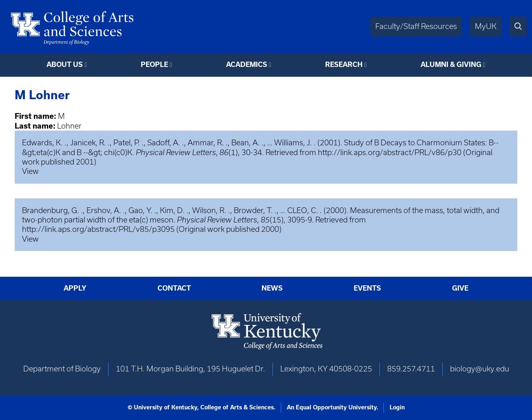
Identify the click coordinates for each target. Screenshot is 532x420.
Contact (174, 288)
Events (367, 288)
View (30, 171)
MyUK (486, 26)
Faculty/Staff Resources (416, 26)
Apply (75, 288)
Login (397, 407)
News (272, 288)
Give (460, 288)
